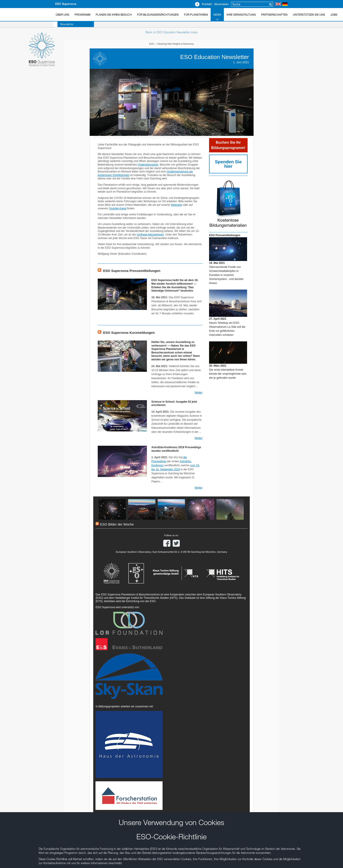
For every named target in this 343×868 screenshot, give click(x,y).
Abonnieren (221, 4)
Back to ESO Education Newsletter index (171, 32)
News (217, 17)
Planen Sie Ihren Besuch (114, 15)
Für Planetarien (196, 15)
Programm (83, 15)
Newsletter (62, 24)
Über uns (62, 15)
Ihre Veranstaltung (241, 15)
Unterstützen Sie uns (309, 15)
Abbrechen (79, 473)
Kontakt (207, 4)
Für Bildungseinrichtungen (158, 15)
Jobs (334, 15)
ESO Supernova (66, 4)
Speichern (52, 473)
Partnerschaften (274, 15)
